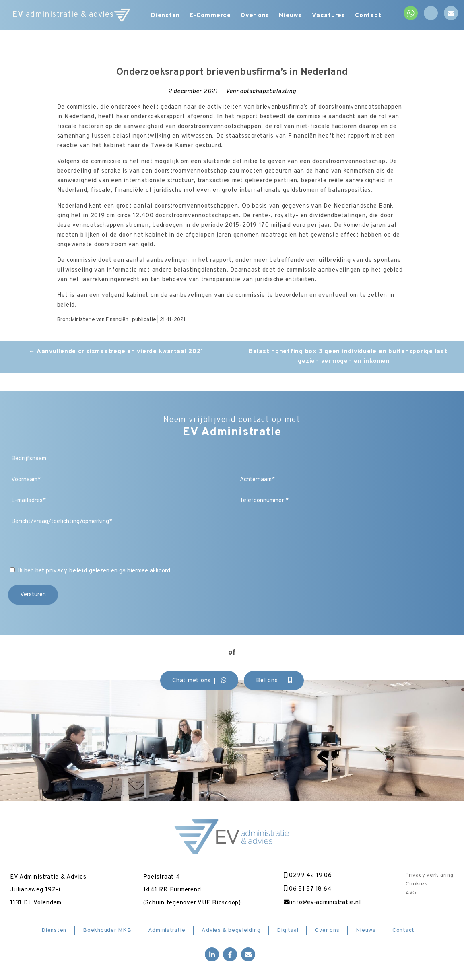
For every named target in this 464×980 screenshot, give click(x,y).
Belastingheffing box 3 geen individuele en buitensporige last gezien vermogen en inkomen (348, 357)
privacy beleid (67, 571)
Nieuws (295, 16)
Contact (377, 16)
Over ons (257, 16)
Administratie (167, 931)
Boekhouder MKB (107, 931)
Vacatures (335, 16)
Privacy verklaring (430, 875)
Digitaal (288, 931)
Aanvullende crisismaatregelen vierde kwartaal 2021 (116, 352)
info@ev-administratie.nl (321, 903)
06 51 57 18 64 (306, 889)
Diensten (162, 16)
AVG (411, 893)
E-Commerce (210, 16)
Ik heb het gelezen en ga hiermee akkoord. (95, 571)
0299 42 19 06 (305, 876)
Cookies (417, 884)
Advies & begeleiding (231, 931)
